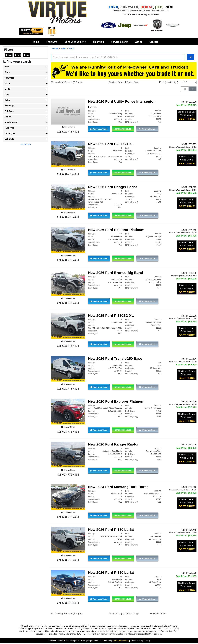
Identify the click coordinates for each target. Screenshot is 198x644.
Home (36, 42)
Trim (7, 95)
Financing (98, 42)
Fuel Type (9, 128)
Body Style (10, 106)
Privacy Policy (136, 641)
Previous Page (116, 82)
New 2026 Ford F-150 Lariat (111, 530)
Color (7, 100)
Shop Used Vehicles (75, 42)
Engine (8, 117)
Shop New (52, 42)
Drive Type (10, 133)
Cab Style (9, 139)
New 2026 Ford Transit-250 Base (115, 359)
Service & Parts (120, 42)
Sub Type (9, 111)
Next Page (134, 82)
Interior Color (11, 122)
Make (7, 83)
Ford (18, 55)
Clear (9, 55)
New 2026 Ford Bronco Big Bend (116, 273)
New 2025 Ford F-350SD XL (111, 144)
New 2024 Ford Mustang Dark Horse (118, 487)
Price (7, 72)
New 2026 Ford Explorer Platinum (116, 230)
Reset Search (25, 145)
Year (7, 67)
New (27, 55)
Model (8, 89)
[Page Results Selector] (190, 82)
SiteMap (147, 641)
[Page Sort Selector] (171, 82)
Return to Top (158, 614)
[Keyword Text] (118, 57)
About (139, 42)
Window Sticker (147, 129)
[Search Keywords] (191, 57)
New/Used (9, 78)
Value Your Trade (99, 129)
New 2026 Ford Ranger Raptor (113, 444)
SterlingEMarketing (121, 641)
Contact (154, 42)
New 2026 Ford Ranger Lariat (113, 187)
